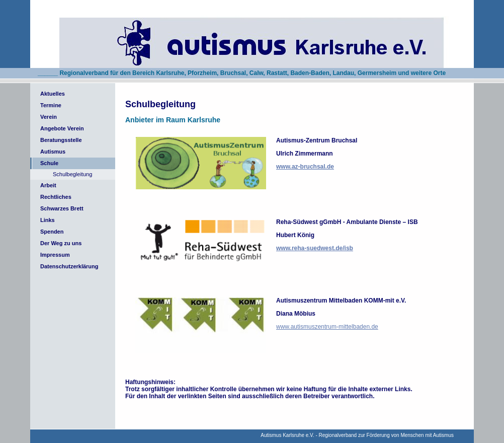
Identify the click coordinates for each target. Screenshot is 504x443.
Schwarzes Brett (62, 208)
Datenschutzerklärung (69, 266)
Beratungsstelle (61, 140)
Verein (49, 117)
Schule (49, 163)
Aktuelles (53, 94)
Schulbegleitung (72, 174)
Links (48, 220)
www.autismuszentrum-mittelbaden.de (327, 327)
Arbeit (48, 185)
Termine (51, 105)
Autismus (53, 152)
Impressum (55, 255)
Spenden (52, 232)
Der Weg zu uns (61, 243)
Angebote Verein (62, 128)
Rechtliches (56, 197)
